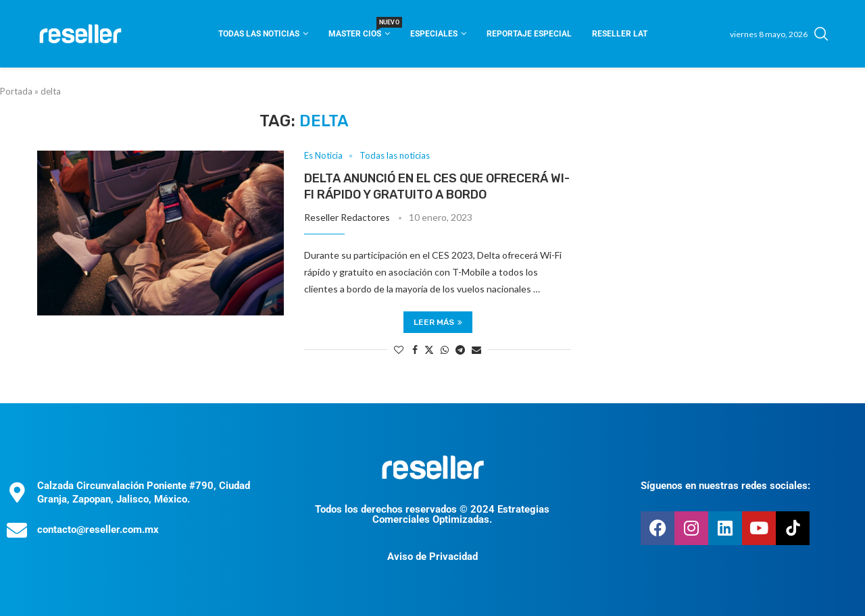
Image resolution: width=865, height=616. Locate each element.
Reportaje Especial (529, 34)
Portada (16, 91)
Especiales (434, 34)
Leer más (438, 322)
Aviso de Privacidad (432, 557)
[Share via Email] (476, 350)
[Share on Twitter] (429, 350)
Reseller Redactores (347, 217)
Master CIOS (359, 29)
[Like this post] (399, 350)
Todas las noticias (259, 34)
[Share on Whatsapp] (445, 350)
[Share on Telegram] (460, 350)
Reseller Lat (620, 34)
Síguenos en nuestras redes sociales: (725, 486)
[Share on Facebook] (415, 350)
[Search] (821, 34)
